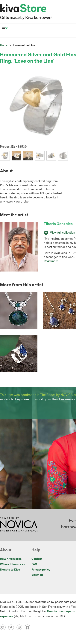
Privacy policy (41, 570)
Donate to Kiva (10, 570)
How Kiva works (11, 559)
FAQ (34, 564)
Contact (37, 559)
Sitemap (37, 575)
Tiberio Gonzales (58, 224)
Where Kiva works (12, 564)
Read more (51, 261)
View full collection (59, 233)
